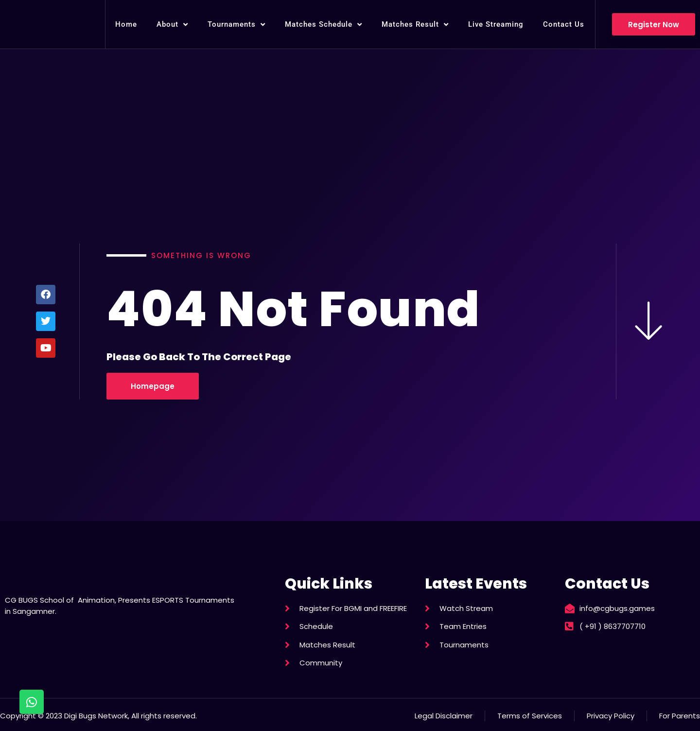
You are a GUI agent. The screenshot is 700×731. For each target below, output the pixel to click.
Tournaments (236, 25)
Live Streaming (496, 24)
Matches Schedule (324, 25)
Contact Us (564, 24)
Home (126, 24)
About (172, 25)
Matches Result (415, 25)
